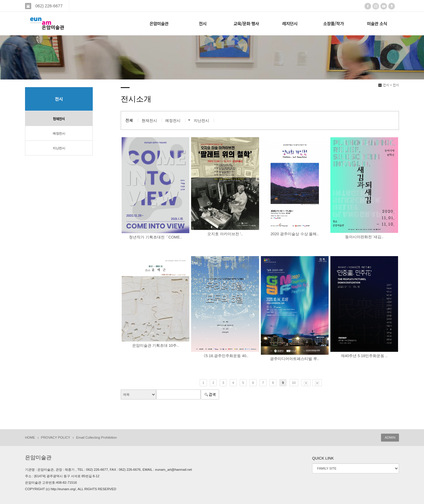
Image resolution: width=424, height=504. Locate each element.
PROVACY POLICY (56, 437)
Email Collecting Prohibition (96, 437)
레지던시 (290, 23)
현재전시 (59, 119)
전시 (203, 23)
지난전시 (59, 148)
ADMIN (390, 437)
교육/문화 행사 (246, 23)
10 (294, 383)
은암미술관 (159, 23)
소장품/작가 (333, 23)
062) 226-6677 (48, 6)
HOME (30, 437)
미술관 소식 (377, 23)
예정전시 (59, 133)
